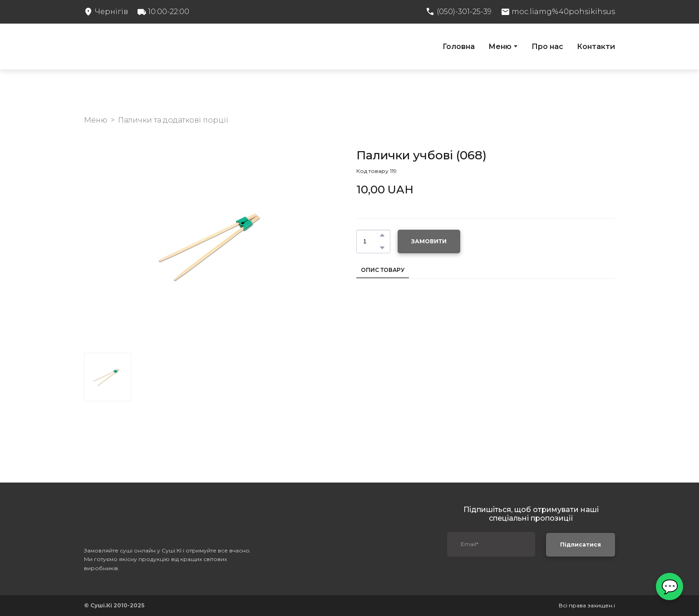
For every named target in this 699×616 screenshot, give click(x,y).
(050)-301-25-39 (464, 12)
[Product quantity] (371, 241)
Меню (500, 47)
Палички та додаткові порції (173, 120)
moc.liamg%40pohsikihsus (563, 12)
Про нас (547, 47)
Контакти (596, 47)
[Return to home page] (146, 47)
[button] (382, 235)
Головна (459, 47)
